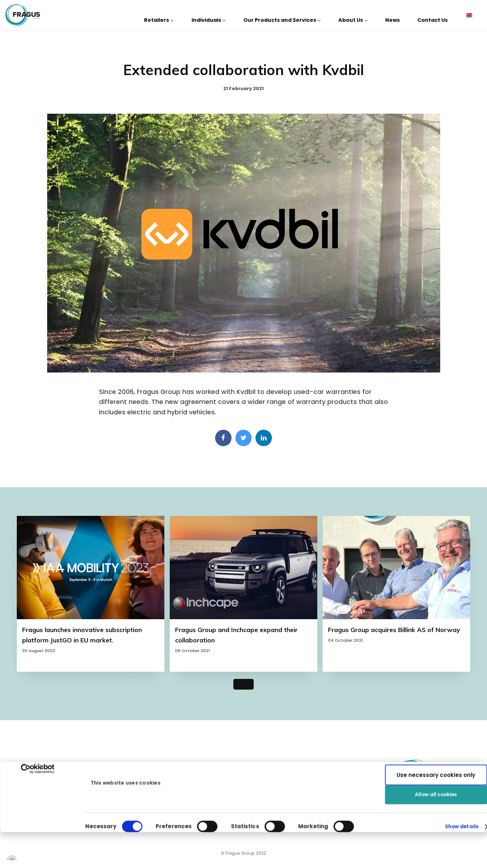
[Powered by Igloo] (11, 860)
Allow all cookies (436, 724)
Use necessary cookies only (436, 747)
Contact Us (436, 15)
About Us (370, 15)
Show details (459, 795)
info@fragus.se (48, 819)
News (403, 15)
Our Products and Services (306, 15)
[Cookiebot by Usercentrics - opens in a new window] (38, 729)
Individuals (240, 15)
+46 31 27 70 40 (48, 805)
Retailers (197, 15)
